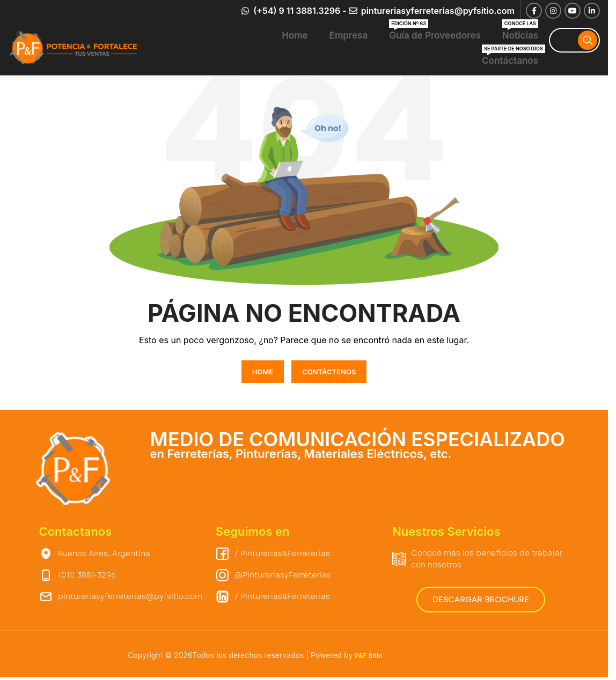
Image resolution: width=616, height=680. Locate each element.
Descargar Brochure (481, 600)
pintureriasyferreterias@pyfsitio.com (437, 11)
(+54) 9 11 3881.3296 (296, 11)
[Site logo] (75, 47)
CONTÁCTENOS (329, 372)
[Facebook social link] (534, 11)
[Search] (574, 40)
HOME (263, 372)
